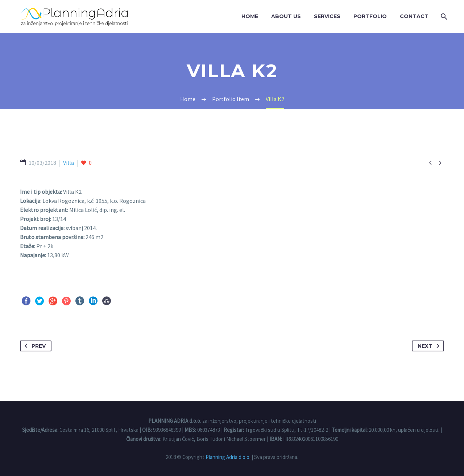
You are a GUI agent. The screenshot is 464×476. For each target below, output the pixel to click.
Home (250, 16)
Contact (414, 16)
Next (430, 346)
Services (327, 16)
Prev (34, 346)
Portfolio (370, 16)
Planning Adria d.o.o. (228, 457)
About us (286, 16)
